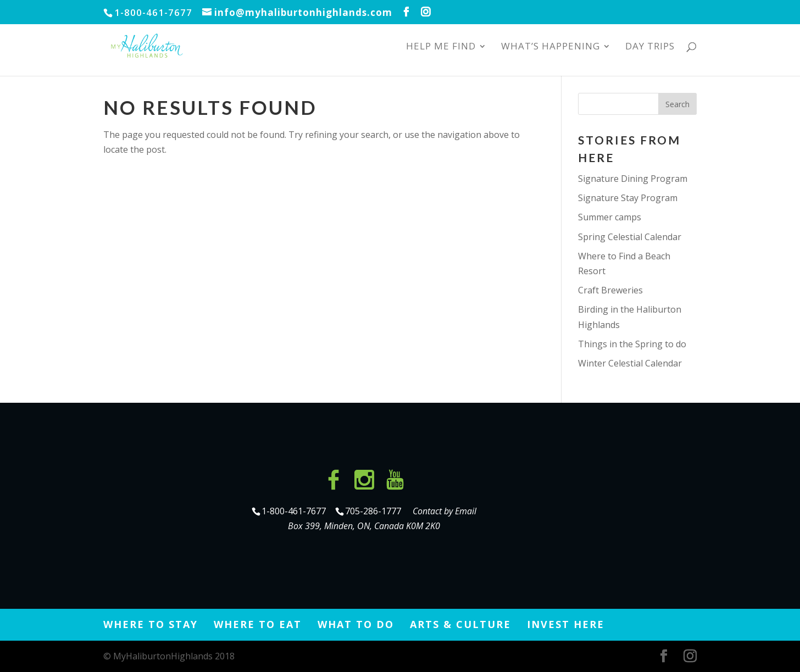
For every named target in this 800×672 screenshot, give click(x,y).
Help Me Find (441, 47)
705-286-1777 (375, 511)
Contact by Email (445, 511)
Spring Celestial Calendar (630, 237)
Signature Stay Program (628, 198)
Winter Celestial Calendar (630, 363)
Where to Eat (258, 624)
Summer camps (610, 217)
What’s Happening (551, 47)
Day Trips (650, 47)
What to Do (356, 624)
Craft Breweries (610, 290)
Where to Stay (151, 624)
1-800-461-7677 (295, 511)
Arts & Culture (460, 624)
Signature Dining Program (633, 179)
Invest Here (566, 624)
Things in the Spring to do (632, 344)
